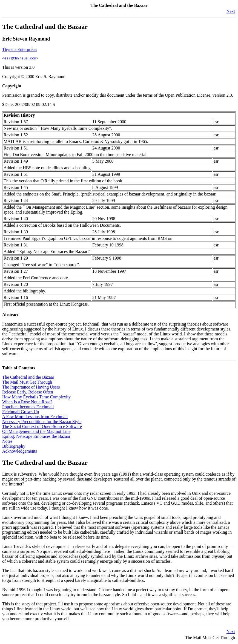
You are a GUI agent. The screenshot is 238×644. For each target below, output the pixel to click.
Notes (7, 442)
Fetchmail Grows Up (21, 412)
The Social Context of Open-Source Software (42, 427)
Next (231, 11)
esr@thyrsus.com (20, 59)
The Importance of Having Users (31, 388)
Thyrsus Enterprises (20, 49)
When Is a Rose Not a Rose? (27, 403)
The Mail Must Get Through (27, 383)
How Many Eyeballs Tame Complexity (36, 398)
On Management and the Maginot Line (36, 432)
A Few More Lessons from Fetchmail (35, 417)
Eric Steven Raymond (26, 39)
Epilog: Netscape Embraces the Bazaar (36, 437)
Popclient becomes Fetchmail (28, 408)
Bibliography (14, 447)
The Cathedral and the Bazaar (45, 27)
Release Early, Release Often (28, 393)
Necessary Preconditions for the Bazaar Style (42, 422)
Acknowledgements (20, 452)
